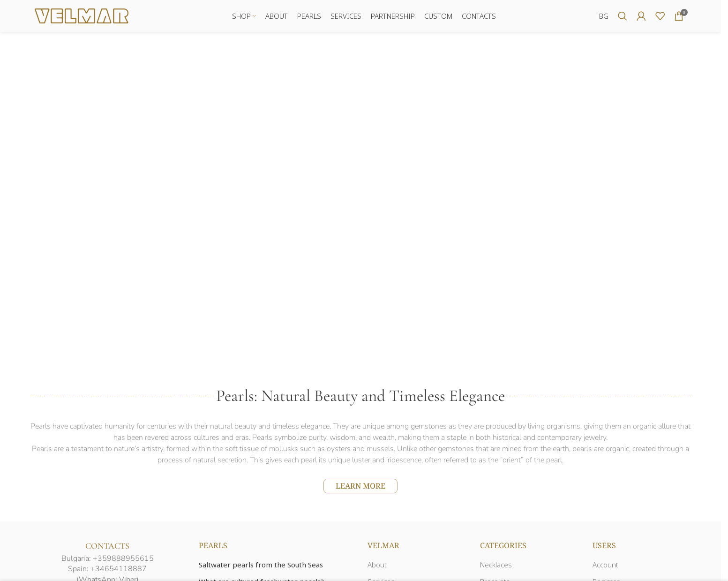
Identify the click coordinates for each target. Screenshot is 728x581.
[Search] (623, 16)
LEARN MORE (360, 486)
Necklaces (496, 566)
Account (605, 566)
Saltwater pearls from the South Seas (261, 566)
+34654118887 (119, 570)
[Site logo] (82, 15)
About (377, 566)
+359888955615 (123, 559)
